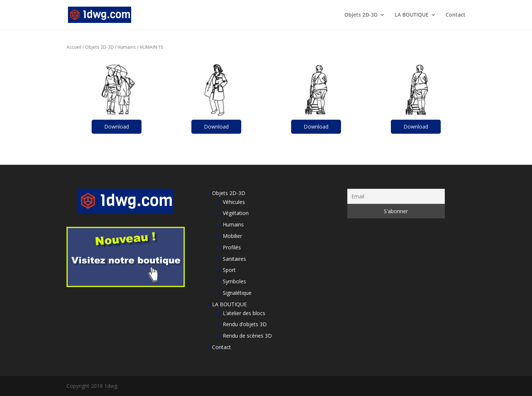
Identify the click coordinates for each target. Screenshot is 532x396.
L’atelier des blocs (244, 313)
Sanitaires (234, 259)
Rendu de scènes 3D (247, 336)
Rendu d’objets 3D (245, 324)
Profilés (232, 247)
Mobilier (232, 236)
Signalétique (237, 293)
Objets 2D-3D (361, 15)
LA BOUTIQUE (412, 15)
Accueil (74, 47)
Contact (456, 15)
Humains (127, 47)
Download (117, 127)
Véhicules (234, 202)
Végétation (236, 213)
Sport (229, 270)
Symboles (234, 281)
